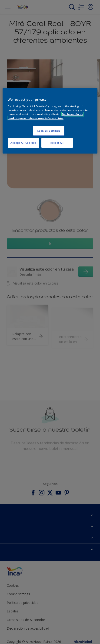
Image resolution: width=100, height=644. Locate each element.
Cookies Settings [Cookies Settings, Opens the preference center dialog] (49, 131)
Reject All (57, 143)
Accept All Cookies (23, 143)
